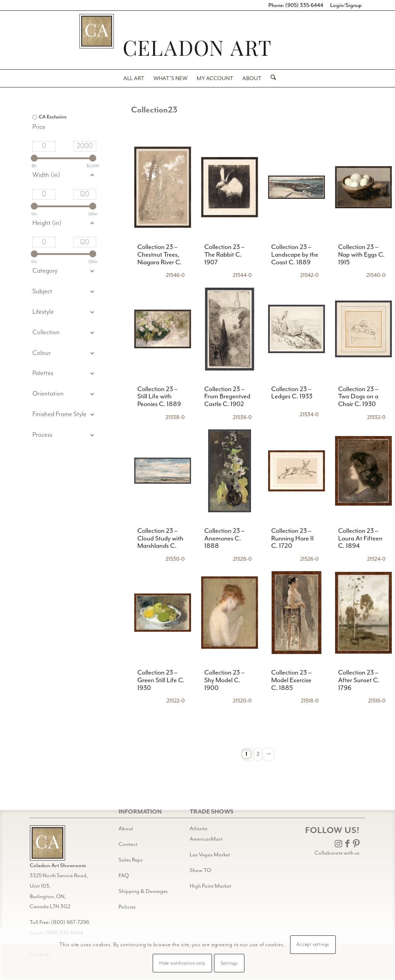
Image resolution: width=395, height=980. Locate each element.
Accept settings (313, 944)
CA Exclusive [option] (53, 117)
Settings (229, 963)
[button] (64, 292)
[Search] (271, 78)
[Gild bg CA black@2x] (47, 843)
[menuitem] (134, 78)
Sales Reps (131, 860)
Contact (128, 844)
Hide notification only (183, 963)
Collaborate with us (337, 853)
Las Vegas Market (210, 855)
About (126, 829)
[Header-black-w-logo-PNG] (197, 48)
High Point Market (210, 886)
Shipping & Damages (143, 891)
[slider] (34, 158)
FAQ (124, 876)
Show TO (200, 870)
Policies (127, 907)
